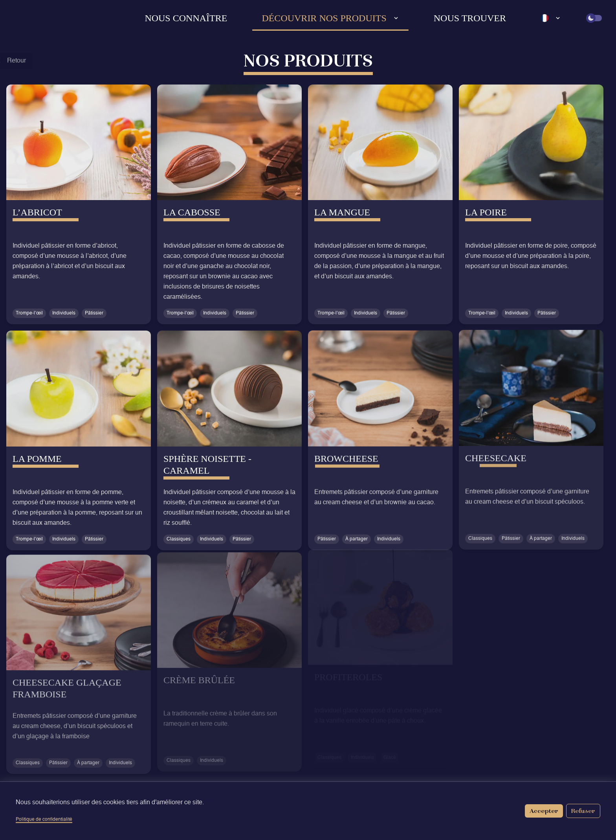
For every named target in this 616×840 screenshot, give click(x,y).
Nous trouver (470, 18)
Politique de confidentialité (44, 820)
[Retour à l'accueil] (34, 18)
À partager (357, 536)
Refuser (583, 811)
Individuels (64, 313)
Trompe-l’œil (29, 313)
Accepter (544, 811)
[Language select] (551, 18)
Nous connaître (186, 18)
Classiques (179, 538)
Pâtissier (94, 313)
